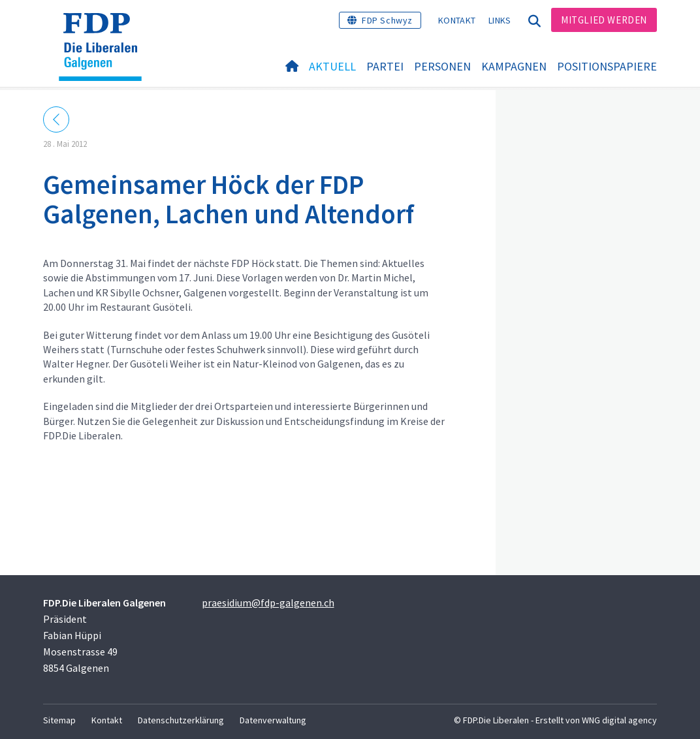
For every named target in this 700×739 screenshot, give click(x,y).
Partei (385, 66)
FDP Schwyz (387, 20)
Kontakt (457, 20)
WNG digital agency (619, 720)
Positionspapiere (607, 66)
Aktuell (332, 66)
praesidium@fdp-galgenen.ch (268, 603)
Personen (442, 66)
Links (500, 20)
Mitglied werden (604, 20)
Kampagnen (514, 66)
